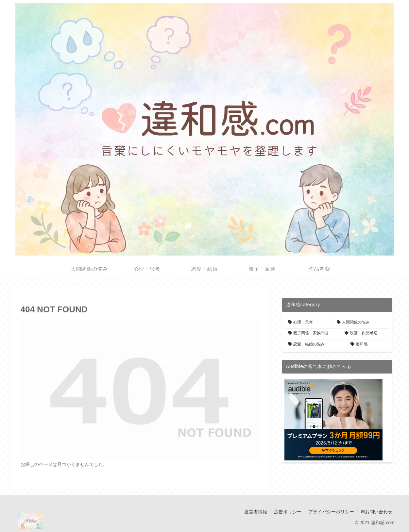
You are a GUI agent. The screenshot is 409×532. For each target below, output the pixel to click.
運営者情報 (256, 512)
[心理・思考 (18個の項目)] (309, 323)
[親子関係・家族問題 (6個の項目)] (313, 333)
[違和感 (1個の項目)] (368, 344)
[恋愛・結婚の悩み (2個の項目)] (316, 344)
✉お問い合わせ (377, 512)
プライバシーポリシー (331, 512)
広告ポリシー (288, 512)
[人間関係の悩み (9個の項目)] (361, 323)
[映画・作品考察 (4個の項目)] (365, 333)
